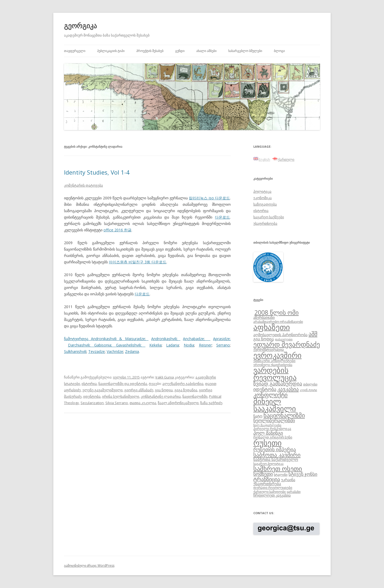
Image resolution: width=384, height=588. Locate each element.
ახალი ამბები (206, 51)
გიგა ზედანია (186, 390)
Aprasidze (221, 339)
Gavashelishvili (128, 345)
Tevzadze (97, 351)
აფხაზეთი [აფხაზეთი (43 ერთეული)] (272, 327)
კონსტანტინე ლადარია (161, 396)
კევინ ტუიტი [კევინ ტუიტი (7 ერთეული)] (308, 390)
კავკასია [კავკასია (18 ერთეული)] (288, 389)
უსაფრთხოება (265, 223)
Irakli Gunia (165, 377)
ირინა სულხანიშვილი (121, 396)
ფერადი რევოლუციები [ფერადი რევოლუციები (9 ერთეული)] (273, 488)
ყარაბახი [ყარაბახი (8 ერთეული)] (294, 492)
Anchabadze (193, 339)
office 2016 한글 (117, 230)
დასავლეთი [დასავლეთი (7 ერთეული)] (284, 339)
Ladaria (173, 345)
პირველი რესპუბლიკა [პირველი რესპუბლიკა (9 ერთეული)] (272, 429)
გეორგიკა (80, 26)
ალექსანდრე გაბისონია (183, 384)
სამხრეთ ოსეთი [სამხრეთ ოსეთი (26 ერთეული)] (278, 468)
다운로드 (222, 217)
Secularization (92, 403)
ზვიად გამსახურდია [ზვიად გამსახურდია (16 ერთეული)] (278, 384)
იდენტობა (92, 396)
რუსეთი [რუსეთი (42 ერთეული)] (267, 443)
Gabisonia (103, 345)
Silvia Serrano (117, 403)
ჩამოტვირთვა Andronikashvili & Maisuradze (105, 339)
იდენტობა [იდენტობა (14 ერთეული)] (265, 389)
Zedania (132, 351)
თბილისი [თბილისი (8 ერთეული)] (310, 384)
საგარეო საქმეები (269, 217)
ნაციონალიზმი (195, 396)
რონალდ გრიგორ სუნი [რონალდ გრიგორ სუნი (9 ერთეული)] (273, 437)
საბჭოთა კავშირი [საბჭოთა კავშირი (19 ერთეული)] (277, 455)
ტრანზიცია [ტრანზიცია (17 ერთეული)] (267, 479)
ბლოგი (279, 51)
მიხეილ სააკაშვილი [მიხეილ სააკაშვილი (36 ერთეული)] (275, 405)
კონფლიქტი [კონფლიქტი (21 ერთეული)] (270, 395)
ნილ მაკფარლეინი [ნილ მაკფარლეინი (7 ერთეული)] (267, 425)
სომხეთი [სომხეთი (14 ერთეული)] (263, 474)
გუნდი (180, 51)
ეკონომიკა (263, 198)
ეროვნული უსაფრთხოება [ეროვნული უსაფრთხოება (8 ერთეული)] (273, 365)
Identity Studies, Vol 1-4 (97, 172)
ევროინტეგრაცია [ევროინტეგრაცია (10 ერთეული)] (269, 349)
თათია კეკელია (143, 403)
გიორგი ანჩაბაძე (139, 390)
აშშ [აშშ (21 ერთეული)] (313, 334)
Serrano (223, 345)
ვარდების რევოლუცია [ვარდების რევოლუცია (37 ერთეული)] (275, 374)
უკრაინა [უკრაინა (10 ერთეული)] (288, 480)
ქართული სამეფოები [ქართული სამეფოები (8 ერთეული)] (269, 492)
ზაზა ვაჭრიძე (211, 403)
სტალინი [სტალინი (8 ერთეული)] (281, 474)
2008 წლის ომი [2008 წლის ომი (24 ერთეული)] (277, 312)
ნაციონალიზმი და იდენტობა (123, 384)
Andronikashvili (164, 339)
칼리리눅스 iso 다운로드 (209, 198)
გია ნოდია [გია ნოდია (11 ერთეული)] (264, 339)
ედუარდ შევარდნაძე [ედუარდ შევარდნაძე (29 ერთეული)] (287, 344)
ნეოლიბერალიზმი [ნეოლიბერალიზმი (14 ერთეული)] (274, 420)
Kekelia (155, 345)
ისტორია (89, 384)
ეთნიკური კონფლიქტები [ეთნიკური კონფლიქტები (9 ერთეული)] (274, 361)
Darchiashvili (79, 345)
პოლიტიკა (262, 191)
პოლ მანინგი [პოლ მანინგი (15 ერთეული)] (268, 433)
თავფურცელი (75, 51)
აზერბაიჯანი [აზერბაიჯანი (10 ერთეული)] (264, 317)
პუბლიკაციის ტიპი (111, 51)
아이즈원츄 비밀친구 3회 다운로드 (138, 262)
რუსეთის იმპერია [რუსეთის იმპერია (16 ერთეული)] (275, 449)
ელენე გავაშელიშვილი (103, 390)
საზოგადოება (265, 204)
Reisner (205, 345)
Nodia (189, 345)
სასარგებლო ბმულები (245, 51)
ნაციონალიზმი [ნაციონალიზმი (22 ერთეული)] (284, 415)
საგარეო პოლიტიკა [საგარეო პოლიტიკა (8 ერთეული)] (268, 464)
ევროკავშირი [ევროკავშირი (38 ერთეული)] (277, 355)
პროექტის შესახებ (150, 51)
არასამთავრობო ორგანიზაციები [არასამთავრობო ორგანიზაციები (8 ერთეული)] (278, 321)
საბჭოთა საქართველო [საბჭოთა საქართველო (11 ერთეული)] (276, 459)
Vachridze (115, 351)
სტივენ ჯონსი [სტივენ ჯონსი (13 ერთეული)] (303, 474)
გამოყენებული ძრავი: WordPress (89, 565)
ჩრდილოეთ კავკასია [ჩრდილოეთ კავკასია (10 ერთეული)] (272, 495)
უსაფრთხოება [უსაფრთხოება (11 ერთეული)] (267, 484)
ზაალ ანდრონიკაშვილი (178, 403)
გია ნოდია (164, 390)
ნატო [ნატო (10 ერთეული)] (258, 416)
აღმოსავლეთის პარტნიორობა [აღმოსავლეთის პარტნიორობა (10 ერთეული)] (280, 335)
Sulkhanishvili (75, 351)
